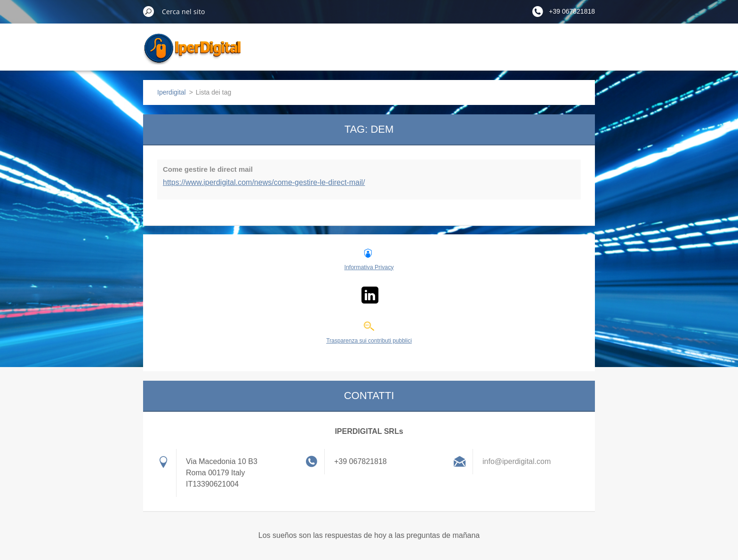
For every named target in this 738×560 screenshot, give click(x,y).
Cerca (149, 11)
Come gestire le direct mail (208, 169)
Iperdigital (172, 92)
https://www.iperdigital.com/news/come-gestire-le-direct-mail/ (264, 182)
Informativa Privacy (369, 267)
